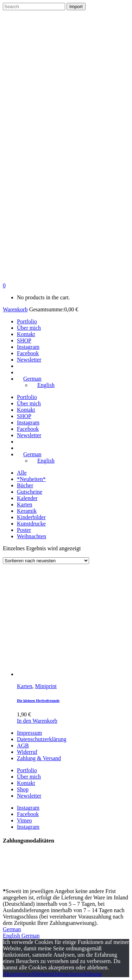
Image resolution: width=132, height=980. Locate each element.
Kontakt (26, 783)
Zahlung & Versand (39, 758)
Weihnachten (32, 536)
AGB (23, 746)
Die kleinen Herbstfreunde (38, 700)
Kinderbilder (31, 517)
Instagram (28, 808)
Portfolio (27, 770)
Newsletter (29, 796)
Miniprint (46, 686)
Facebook (28, 814)
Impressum (29, 733)
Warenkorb (15, 309)
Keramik (27, 511)
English (12, 936)
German (12, 929)
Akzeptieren (17, 974)
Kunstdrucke (31, 524)
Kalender (27, 498)
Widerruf (27, 752)
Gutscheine (30, 492)
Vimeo (24, 820)
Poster (24, 530)
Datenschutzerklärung (42, 739)
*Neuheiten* (31, 479)
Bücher (25, 485)
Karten (25, 504)
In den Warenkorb (37, 721)
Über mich (29, 777)
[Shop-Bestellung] (46, 561)
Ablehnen (41, 974)
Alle (22, 473)
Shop (23, 789)
